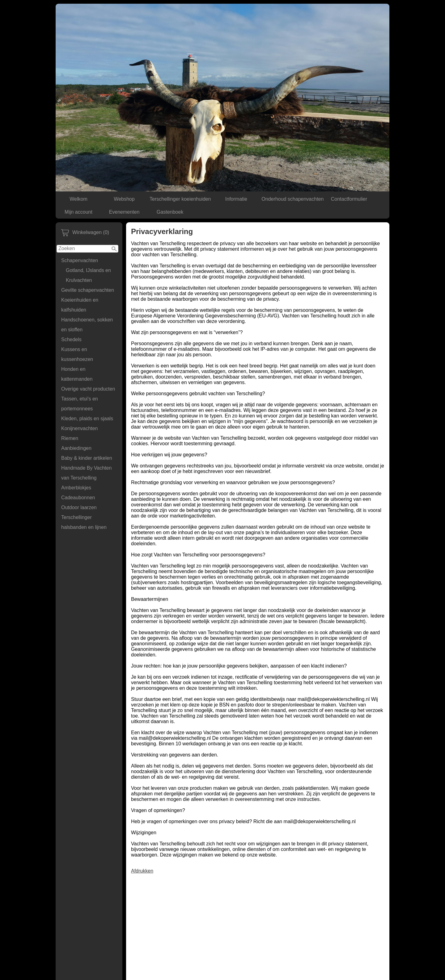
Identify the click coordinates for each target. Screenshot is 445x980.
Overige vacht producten (88, 389)
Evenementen (124, 212)
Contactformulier (349, 199)
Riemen (70, 438)
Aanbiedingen (76, 448)
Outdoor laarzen (79, 507)
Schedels (71, 339)
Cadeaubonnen (78, 498)
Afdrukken (142, 871)
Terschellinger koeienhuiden (180, 199)
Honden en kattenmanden (77, 374)
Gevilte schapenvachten (88, 290)
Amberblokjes (76, 488)
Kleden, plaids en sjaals (87, 419)
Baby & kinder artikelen (87, 458)
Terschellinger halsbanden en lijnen (84, 522)
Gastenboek (170, 212)
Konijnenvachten (79, 428)
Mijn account (78, 212)
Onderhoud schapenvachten (292, 199)
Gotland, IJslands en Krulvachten (88, 275)
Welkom (78, 199)
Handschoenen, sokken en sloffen (87, 325)
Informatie (236, 199)
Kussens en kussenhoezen (77, 354)
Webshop (124, 199)
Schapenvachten (80, 260)
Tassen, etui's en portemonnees (80, 404)
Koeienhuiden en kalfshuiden (80, 305)
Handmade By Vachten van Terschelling (86, 473)
